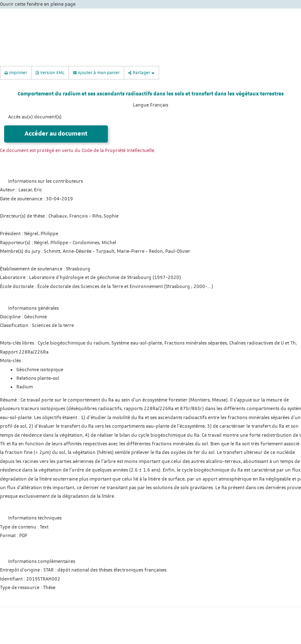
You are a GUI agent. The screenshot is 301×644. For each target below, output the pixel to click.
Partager (141, 72)
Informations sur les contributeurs (46, 181)
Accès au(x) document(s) (35, 117)
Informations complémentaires (42, 561)
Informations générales (33, 308)
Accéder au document (56, 134)
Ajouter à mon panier (96, 73)
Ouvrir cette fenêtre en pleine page (38, 4)
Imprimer (16, 72)
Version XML (50, 72)
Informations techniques (35, 518)
